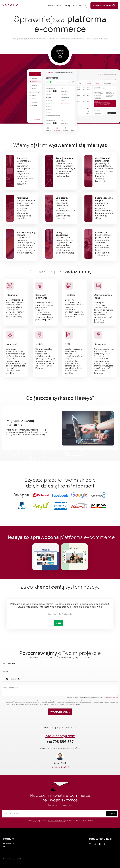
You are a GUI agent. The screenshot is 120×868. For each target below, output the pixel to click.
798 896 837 (60, 742)
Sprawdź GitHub (104, 6)
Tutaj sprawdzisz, (56, 821)
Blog (67, 6)
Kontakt (78, 6)
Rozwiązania (55, 6)
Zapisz (112, 814)
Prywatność (108, 698)
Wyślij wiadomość (60, 712)
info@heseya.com (60, 736)
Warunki (116, 698)
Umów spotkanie (60, 767)
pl (86, 6)
